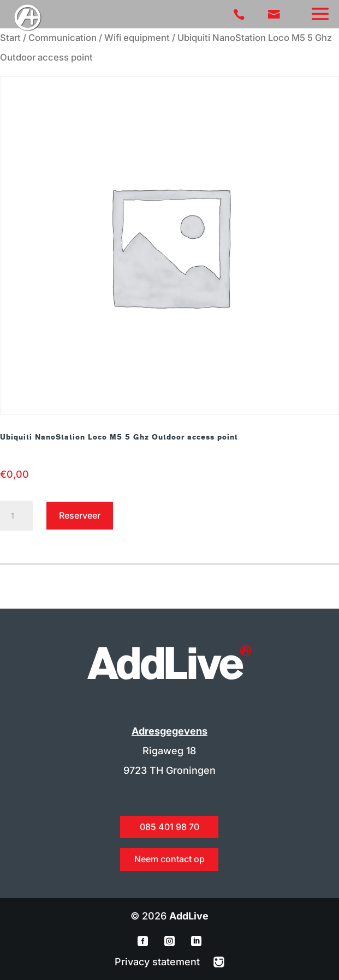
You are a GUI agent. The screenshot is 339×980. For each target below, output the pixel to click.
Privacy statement (159, 962)
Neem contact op (169, 859)
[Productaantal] (16, 516)
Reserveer (80, 515)
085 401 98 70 (169, 827)
